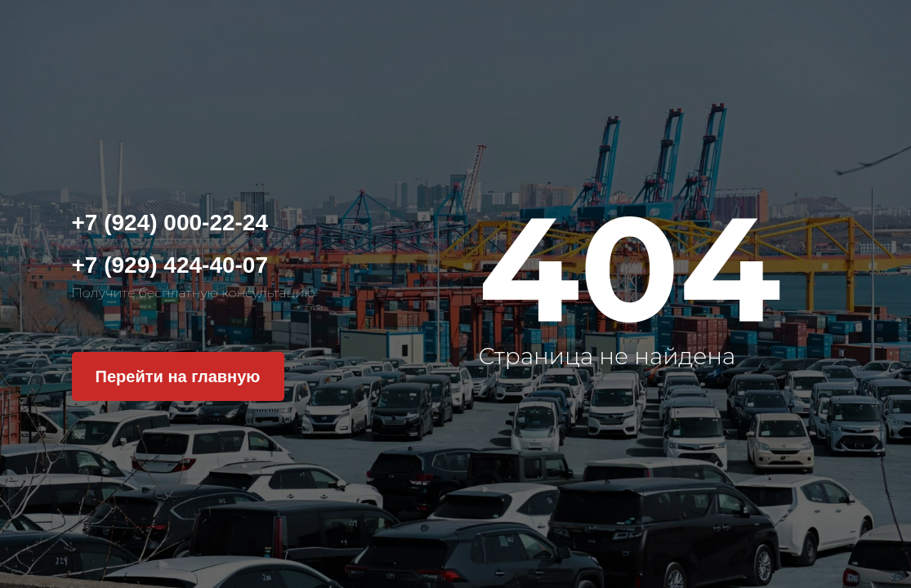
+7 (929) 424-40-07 (170, 265)
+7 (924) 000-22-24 (170, 223)
